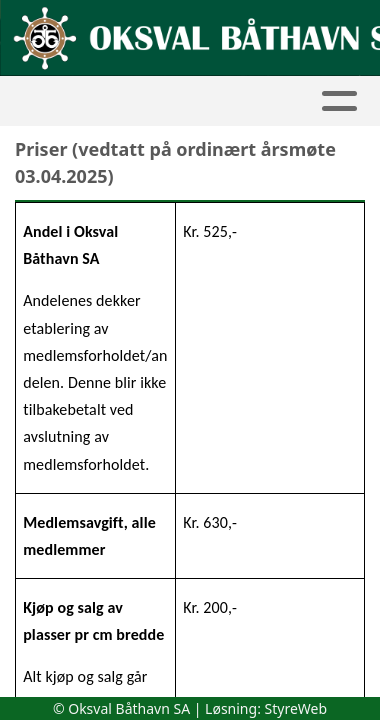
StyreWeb (296, 708)
